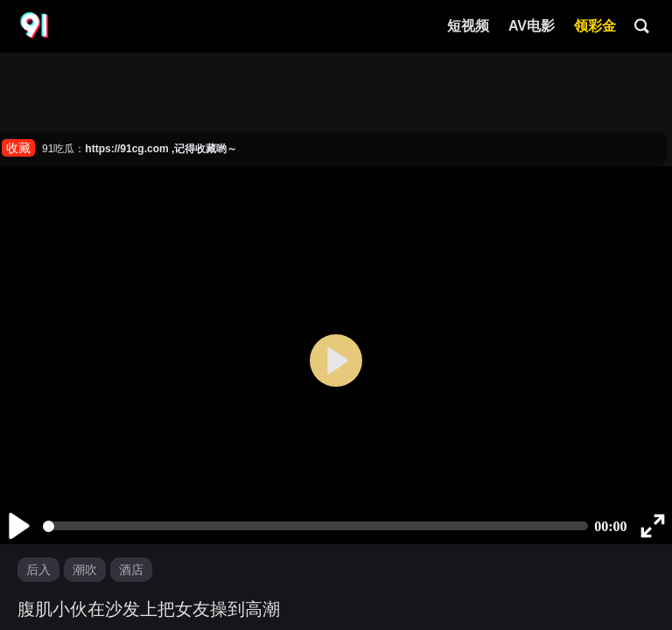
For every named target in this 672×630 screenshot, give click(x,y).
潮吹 (85, 570)
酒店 (131, 570)
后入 (38, 570)
